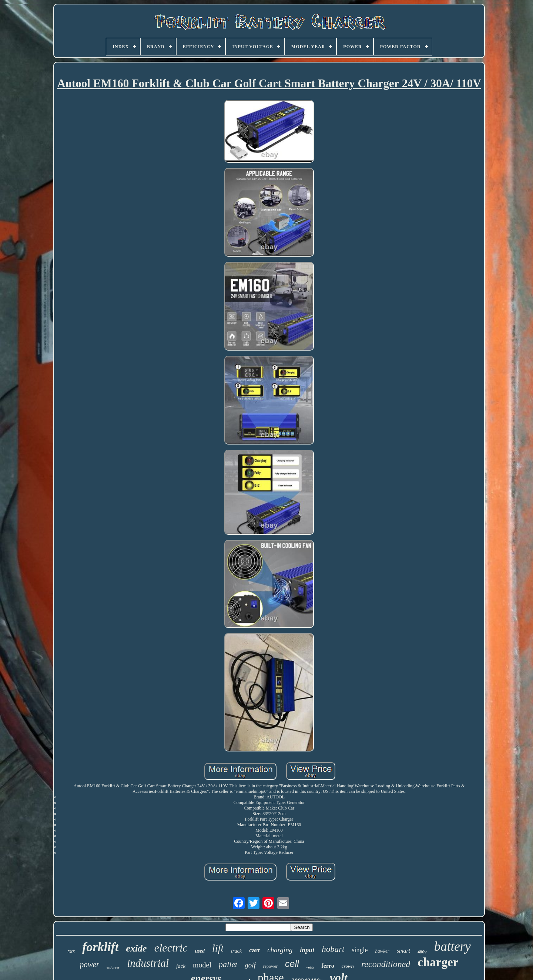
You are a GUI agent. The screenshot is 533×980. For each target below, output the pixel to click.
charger (438, 962)
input (307, 950)
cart (254, 950)
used (200, 951)
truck (236, 951)
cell (292, 964)
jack (181, 966)
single (360, 950)
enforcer (113, 967)
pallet (228, 964)
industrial (148, 963)
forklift (100, 947)
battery (452, 947)
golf (250, 965)
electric (171, 948)
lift (218, 948)
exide (136, 948)
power (90, 964)
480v (422, 952)
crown (348, 966)
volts (310, 967)
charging (280, 950)
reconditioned (386, 964)
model (202, 965)
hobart (333, 949)
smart (403, 951)
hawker (382, 951)
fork (71, 952)
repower (270, 966)
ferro (328, 966)
